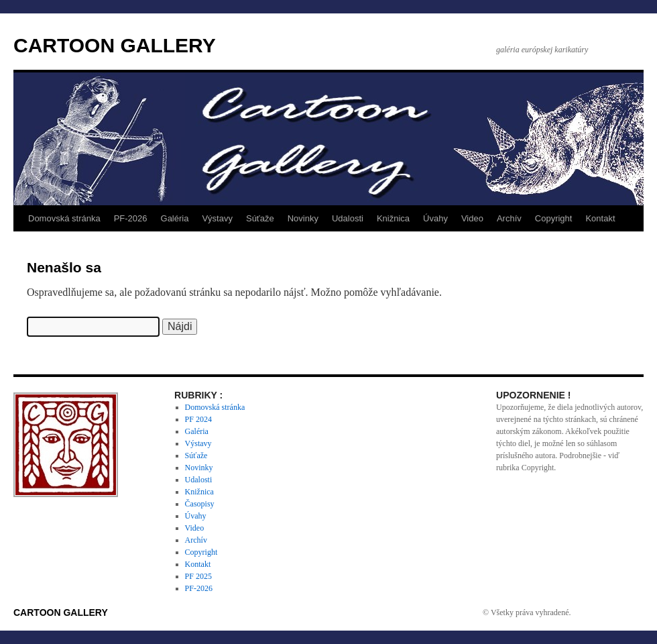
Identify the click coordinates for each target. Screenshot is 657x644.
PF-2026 (131, 218)
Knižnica (393, 218)
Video (472, 218)
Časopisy (200, 504)
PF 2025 (198, 576)
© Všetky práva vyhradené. (527, 612)
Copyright (554, 218)
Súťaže (260, 218)
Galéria (175, 218)
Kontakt (600, 218)
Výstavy (217, 218)
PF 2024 (198, 419)
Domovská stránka (64, 218)
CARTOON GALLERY (115, 45)
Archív (509, 218)
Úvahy (435, 218)
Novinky (303, 218)
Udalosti (348, 218)
